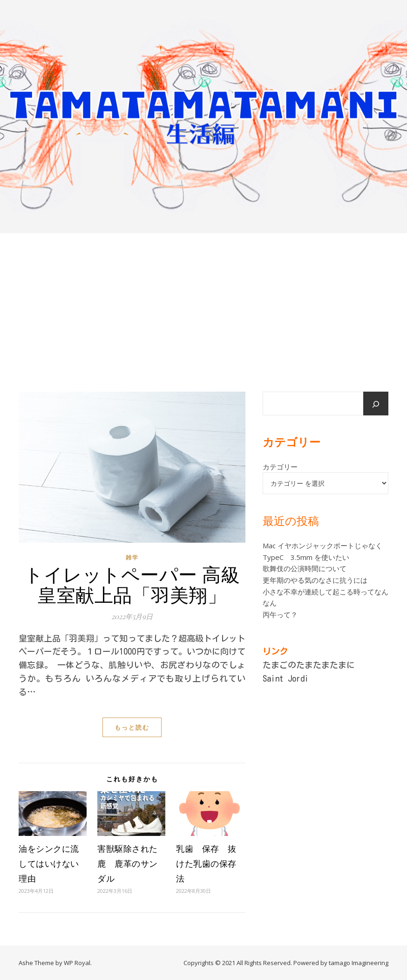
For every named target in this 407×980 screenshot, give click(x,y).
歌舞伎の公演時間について (305, 568)
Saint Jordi (286, 678)
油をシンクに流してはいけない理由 (49, 863)
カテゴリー (280, 467)
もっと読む (132, 727)
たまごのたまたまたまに (309, 665)
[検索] (376, 404)
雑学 (132, 557)
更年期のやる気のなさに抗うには (315, 580)
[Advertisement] (203, 303)
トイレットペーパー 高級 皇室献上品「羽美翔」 (132, 584)
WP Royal (77, 963)
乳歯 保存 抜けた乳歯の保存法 (206, 863)
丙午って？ (280, 614)
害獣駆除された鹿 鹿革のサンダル (128, 863)
